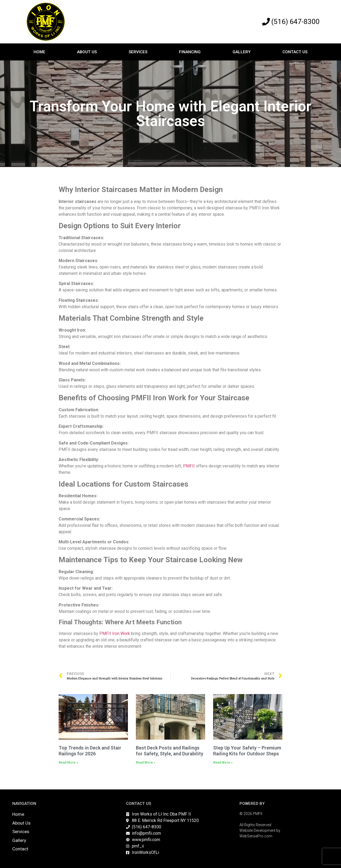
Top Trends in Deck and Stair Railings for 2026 (90, 751)
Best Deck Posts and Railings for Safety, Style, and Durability (170, 751)
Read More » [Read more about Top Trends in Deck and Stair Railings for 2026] (68, 763)
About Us (87, 52)
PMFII (189, 466)
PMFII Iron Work (115, 633)
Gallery (242, 52)
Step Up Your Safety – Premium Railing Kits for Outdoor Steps (247, 751)
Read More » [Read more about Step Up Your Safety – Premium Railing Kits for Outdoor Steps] (223, 763)
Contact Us (295, 52)
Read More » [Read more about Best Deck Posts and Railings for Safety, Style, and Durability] (146, 763)
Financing (190, 52)
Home (39, 52)
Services (138, 52)
